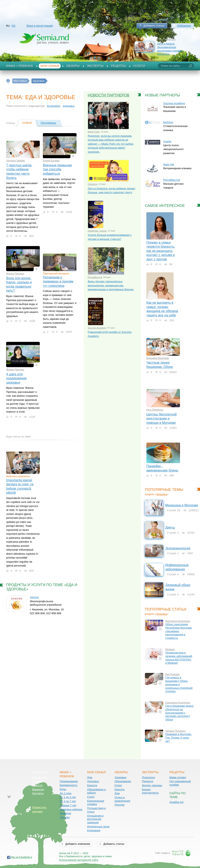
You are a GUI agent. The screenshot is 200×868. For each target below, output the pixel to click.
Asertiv (167, 141)
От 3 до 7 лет (68, 801)
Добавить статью (154, 26)
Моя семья (50, 66)
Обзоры (73, 66)
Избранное (184, 26)
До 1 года (65, 793)
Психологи (148, 777)
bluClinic (168, 122)
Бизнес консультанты (150, 791)
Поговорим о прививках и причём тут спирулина (58, 282)
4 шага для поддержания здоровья (16, 378)
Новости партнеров (109, 95)
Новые (27, 123)
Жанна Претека (15, 274)
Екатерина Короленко (178, 621)
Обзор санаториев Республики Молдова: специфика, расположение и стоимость (179, 631)
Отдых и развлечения (122, 799)
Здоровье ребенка (71, 809)
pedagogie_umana (97, 231)
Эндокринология (178, 548)
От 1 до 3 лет (68, 797)
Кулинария (54, 106)
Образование (123, 781)
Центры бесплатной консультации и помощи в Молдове (161, 419)
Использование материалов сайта (79, 860)
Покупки (65, 817)
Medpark (170, 649)
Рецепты (118, 66)
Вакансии (38, 789)
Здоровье (69, 106)
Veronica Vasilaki (15, 161)
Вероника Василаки (158, 358)
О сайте (37, 781)
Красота (92, 785)
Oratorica (92, 184)
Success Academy (97, 328)
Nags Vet (169, 164)
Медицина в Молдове (182, 505)
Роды (63, 789)
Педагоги (148, 781)
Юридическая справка (96, 803)
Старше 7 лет (68, 805)
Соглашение (40, 777)
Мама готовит (178, 777)
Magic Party (94, 132)
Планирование (69, 781)
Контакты (38, 793)
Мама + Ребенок (20, 66)
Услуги (139, 66)
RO (13, 26)
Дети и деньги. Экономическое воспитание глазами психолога (170, 49)
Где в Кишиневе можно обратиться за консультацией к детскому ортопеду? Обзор (179, 713)
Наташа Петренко (175, 731)
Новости (37, 785)
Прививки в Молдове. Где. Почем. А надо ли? (179, 738)
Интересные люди (98, 827)
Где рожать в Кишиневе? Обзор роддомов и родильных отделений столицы (179, 684)
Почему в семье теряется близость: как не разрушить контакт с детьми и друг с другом (161, 251)
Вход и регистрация (40, 26)
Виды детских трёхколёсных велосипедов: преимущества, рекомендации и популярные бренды (111, 285)
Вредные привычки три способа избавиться (57, 169)
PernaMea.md (95, 277)
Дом (90, 777)
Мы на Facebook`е (22, 857)
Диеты (170, 527)
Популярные (48, 123)
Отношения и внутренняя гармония (95, 819)
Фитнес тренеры (152, 785)
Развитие (65, 813)
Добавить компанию (77, 844)
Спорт (91, 797)
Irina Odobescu (155, 410)
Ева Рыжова (172, 674)
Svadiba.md (176, 802)
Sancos (34, 597)
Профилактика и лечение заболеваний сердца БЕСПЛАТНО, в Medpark (179, 658)
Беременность (68, 785)
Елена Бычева (51, 161)
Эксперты (95, 66)
